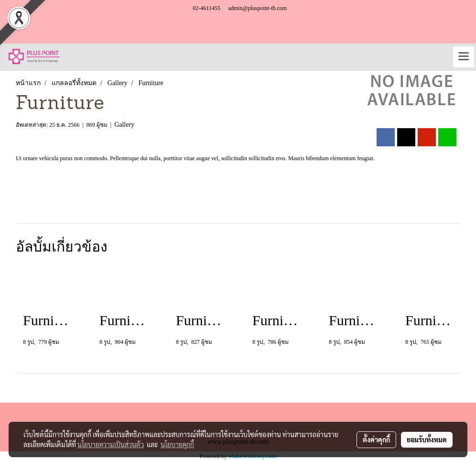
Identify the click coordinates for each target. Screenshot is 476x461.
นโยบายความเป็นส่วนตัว (111, 444)
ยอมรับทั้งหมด (427, 439)
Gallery (124, 125)
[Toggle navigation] (464, 57)
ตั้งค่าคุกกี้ (376, 439)
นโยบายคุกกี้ (177, 444)
